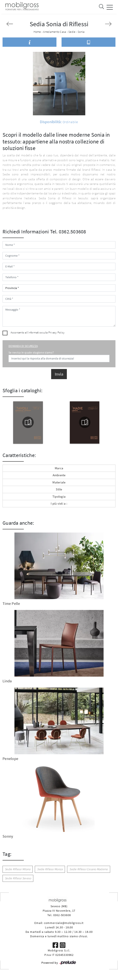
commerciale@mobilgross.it (64, 923)
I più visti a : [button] (59, 503)
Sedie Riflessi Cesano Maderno (88, 869)
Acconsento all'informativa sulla (38, 332)
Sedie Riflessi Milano (18, 869)
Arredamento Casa (55, 32)
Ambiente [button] (59, 475)
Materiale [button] (59, 482)
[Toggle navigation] (110, 7)
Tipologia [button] (59, 496)
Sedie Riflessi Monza (50, 869)
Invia (59, 374)
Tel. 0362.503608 (68, 232)
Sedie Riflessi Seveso (18, 878)
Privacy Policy (57, 332)
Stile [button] (59, 489)
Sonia (81, 32)
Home (37, 32)
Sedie (72, 32)
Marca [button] (59, 468)
